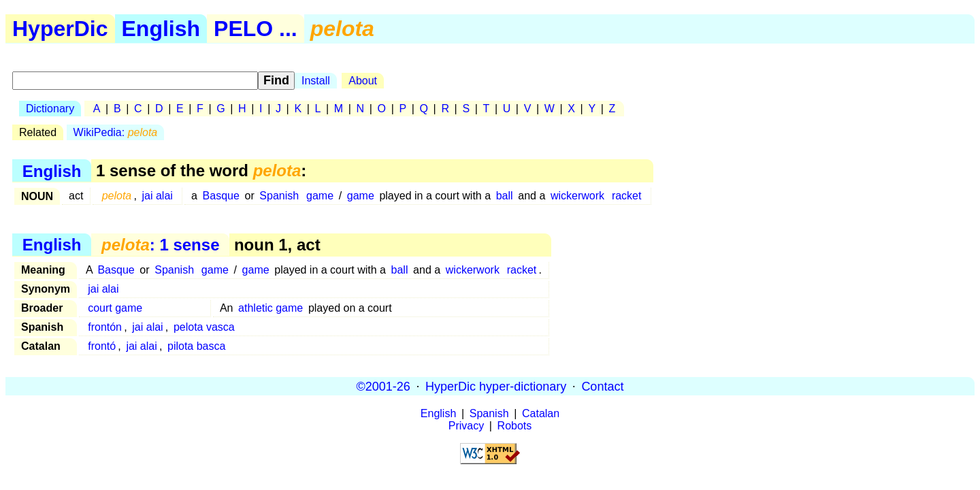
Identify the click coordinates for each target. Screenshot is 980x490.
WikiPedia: (116, 132)
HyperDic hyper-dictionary (496, 386)
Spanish (279, 196)
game (320, 196)
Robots (515, 426)
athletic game (271, 308)
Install (316, 81)
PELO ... (256, 29)
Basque (221, 196)
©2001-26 (383, 386)
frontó (102, 346)
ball (505, 196)
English (161, 29)
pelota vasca (204, 327)
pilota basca (196, 346)
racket (627, 196)
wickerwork (577, 196)
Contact (602, 386)
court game (115, 308)
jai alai (158, 196)
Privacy (466, 426)
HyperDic (60, 29)
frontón (105, 327)
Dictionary (50, 109)
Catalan (541, 413)
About (363, 81)
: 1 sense (160, 245)
